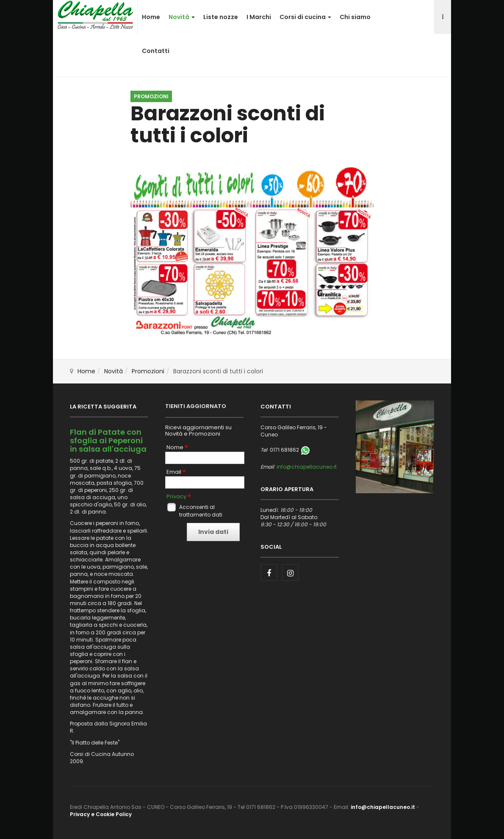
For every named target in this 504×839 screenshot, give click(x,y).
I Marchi (259, 17)
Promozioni (148, 371)
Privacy (176, 497)
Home (151, 17)
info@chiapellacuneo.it (307, 467)
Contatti (156, 51)
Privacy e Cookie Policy (101, 814)
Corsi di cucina (305, 17)
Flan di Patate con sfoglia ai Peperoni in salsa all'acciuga (108, 440)
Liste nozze (221, 17)
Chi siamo (355, 17)
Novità (182, 17)
